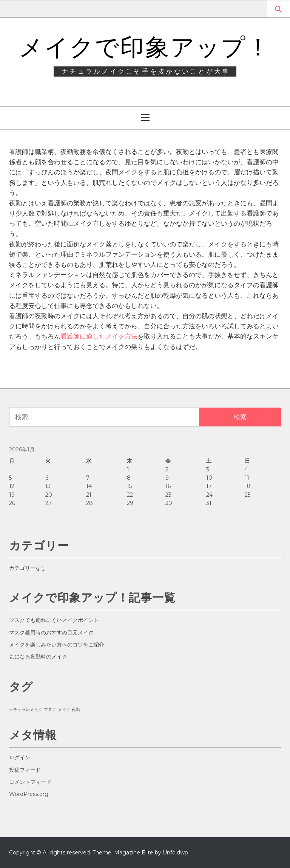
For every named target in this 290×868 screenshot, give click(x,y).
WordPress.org (29, 794)
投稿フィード (25, 770)
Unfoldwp (175, 853)
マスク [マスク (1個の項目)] (50, 710)
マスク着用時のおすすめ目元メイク (51, 633)
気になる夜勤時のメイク (38, 657)
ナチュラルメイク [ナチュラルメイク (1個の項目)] (26, 710)
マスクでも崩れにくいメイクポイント (54, 620)
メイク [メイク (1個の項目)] (64, 710)
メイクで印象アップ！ (145, 47)
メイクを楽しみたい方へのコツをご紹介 (57, 645)
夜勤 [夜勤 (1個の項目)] (76, 710)
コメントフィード (30, 782)
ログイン (20, 757)
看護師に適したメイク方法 (99, 336)
